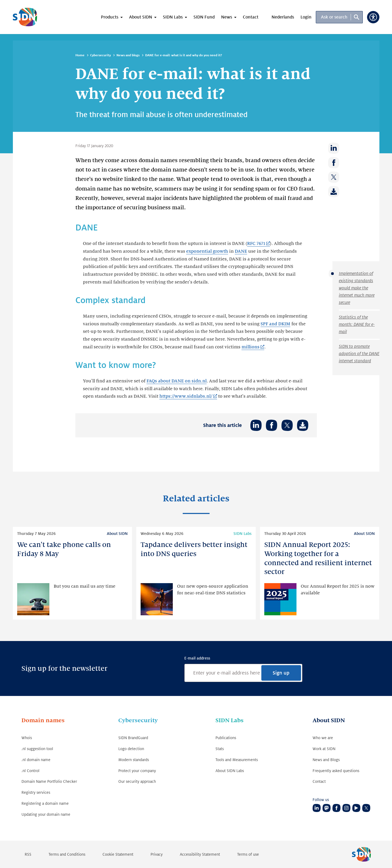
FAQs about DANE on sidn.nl (177, 381)
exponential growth (207, 251)
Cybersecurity (100, 55)
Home (80, 55)
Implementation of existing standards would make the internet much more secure (357, 288)
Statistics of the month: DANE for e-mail (357, 325)
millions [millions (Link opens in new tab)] (250, 347)
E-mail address (197, 658)
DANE (241, 251)
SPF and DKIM (275, 324)
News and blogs (128, 55)
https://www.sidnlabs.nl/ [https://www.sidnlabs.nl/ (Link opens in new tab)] (186, 396)
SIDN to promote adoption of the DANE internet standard (359, 354)
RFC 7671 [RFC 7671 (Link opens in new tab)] (256, 244)
